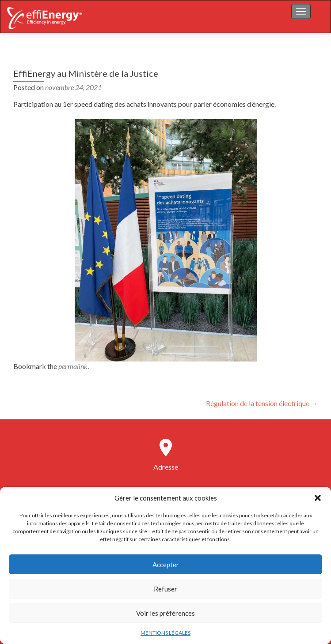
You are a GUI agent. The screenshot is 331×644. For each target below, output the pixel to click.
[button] (318, 498)
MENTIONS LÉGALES (165, 633)
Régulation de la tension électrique (262, 403)
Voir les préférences (165, 613)
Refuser (165, 589)
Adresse (166, 467)
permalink (73, 366)
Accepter (166, 565)
